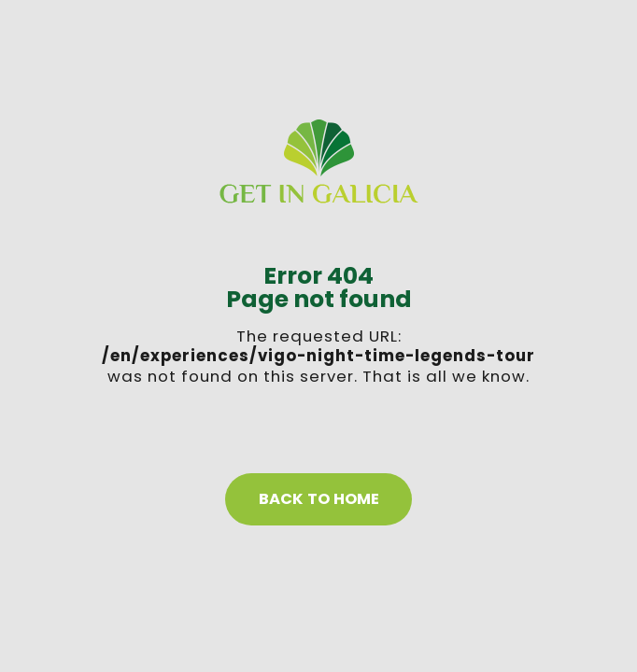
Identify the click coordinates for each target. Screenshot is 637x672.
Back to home (319, 499)
